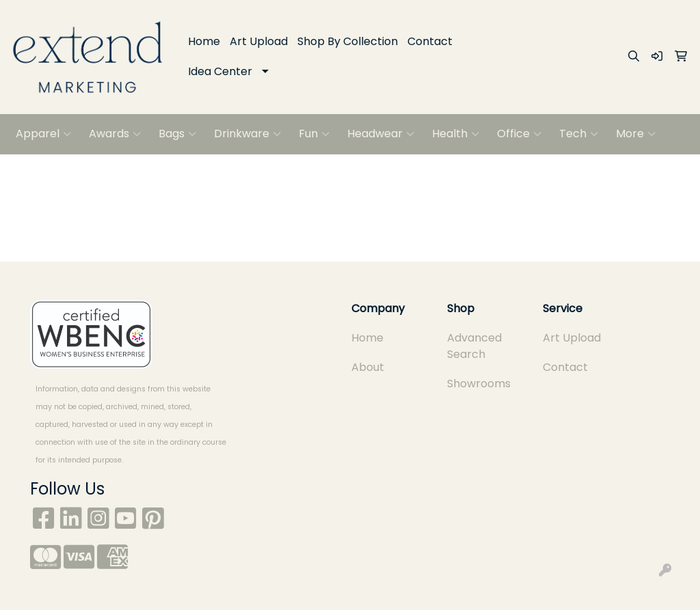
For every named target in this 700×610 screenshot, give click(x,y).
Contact (430, 41)
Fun (314, 134)
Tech (579, 134)
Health (456, 134)
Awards (115, 134)
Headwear (381, 134)
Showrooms (479, 384)
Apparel (43, 134)
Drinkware (247, 134)
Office (519, 134)
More (636, 134)
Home (204, 41)
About (368, 367)
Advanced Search (474, 346)
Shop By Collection (348, 41)
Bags (177, 134)
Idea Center (220, 71)
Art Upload (259, 41)
